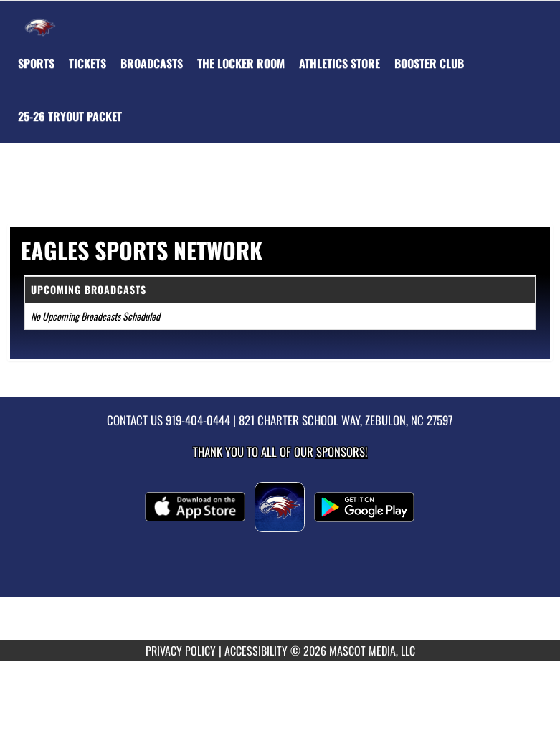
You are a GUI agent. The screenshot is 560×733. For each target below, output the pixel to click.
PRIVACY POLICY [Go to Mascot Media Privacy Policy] (181, 651)
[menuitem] (87, 63)
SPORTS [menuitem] (36, 63)
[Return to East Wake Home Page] (40, 19)
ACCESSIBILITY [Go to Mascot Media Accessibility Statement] (256, 651)
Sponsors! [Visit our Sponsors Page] (342, 451)
